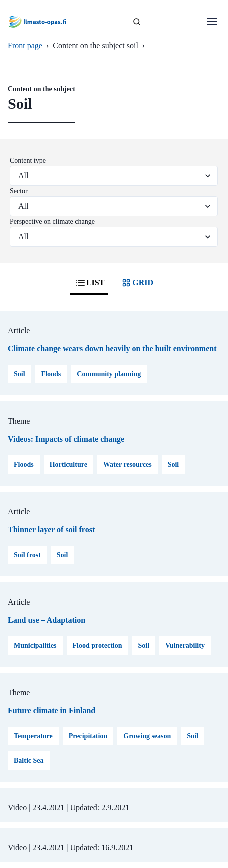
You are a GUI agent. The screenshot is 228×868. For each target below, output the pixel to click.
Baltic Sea (29, 761)
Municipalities (35, 646)
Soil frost (27, 555)
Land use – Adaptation (47, 620)
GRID (137, 283)
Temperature (33, 736)
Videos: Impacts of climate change (66, 439)
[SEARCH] (137, 22)
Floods (51, 374)
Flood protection (98, 646)
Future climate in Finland (52, 711)
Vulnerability (185, 646)
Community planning (109, 374)
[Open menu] (212, 22)
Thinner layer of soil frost (51, 530)
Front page (25, 46)
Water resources (128, 465)
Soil (20, 374)
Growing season (147, 736)
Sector (19, 191)
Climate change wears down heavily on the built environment (112, 349)
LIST (89, 283)
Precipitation (88, 736)
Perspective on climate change (52, 222)
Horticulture (69, 465)
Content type (28, 161)
